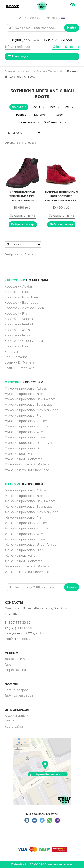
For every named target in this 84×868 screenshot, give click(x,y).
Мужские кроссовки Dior (24, 448)
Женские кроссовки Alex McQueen (31, 512)
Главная (10, 71)
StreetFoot (42, 6)
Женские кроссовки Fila (23, 517)
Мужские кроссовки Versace (27, 421)
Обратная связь (17, 670)
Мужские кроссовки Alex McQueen (31, 410)
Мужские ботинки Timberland (27, 470)
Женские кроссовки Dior (24, 550)
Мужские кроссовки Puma (25, 437)
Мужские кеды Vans (20, 454)
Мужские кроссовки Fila (23, 416)
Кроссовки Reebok (19, 324)
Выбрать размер (23, 224)
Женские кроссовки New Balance (30, 501)
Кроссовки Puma (18, 335)
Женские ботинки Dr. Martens (27, 566)
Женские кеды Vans (20, 556)
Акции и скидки (16, 716)
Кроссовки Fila (16, 314)
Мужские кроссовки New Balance (30, 399)
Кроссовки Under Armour (24, 341)
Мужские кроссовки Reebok (27, 426)
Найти (72, 28)
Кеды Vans (13, 352)
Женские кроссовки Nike (24, 496)
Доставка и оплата (19, 659)
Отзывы (11, 721)
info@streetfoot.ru (17, 47)
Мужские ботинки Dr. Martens (27, 464)
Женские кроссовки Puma (25, 539)
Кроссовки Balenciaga (22, 303)
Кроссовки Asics (17, 330)
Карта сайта (14, 727)
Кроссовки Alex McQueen (24, 308)
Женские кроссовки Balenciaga (29, 507)
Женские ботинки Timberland (27, 572)
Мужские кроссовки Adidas (26, 388)
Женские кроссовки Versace (27, 523)
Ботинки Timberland (49, 71)
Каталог (26, 71)
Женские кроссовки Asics (24, 534)
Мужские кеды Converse (24, 459)
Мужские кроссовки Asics (24, 432)
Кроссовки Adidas (19, 286)
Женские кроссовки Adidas (26, 490)
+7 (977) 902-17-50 (58, 40)
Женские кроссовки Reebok (27, 528)
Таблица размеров (19, 695)
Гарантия (12, 665)
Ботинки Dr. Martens (20, 362)
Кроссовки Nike (17, 292)
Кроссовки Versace (19, 319)
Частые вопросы (17, 690)
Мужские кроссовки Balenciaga (29, 405)
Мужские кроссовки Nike (24, 394)
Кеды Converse (16, 357)
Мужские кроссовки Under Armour (31, 443)
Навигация (20, 56)
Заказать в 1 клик (23, 216)
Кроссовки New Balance (23, 297)
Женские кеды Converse (24, 561)
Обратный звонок (66, 47)
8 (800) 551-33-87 (26, 40)
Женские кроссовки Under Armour (31, 545)
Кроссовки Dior (16, 346)
